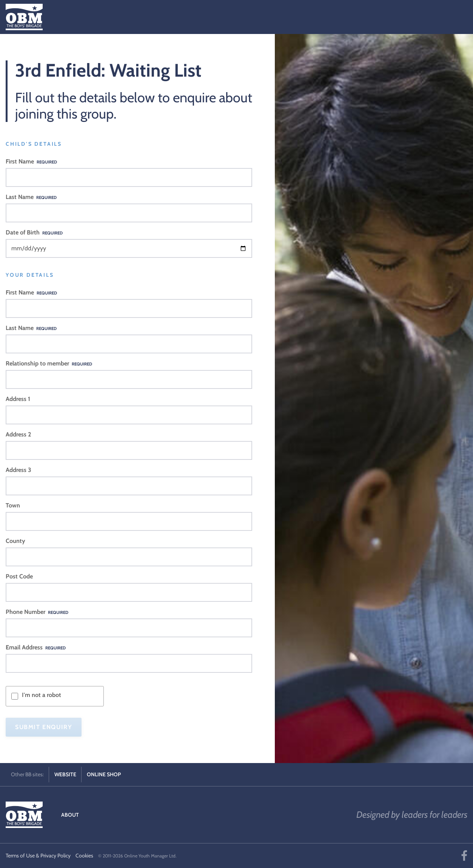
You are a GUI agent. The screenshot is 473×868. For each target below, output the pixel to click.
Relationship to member (49, 363)
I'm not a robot (42, 695)
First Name (31, 161)
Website (65, 774)
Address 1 (18, 399)
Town (13, 505)
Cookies (84, 856)
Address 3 (18, 470)
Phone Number (37, 612)
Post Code (19, 576)
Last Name (31, 197)
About (70, 815)
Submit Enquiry (44, 727)
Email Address (36, 647)
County (15, 541)
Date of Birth (34, 232)
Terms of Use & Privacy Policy (38, 856)
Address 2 (18, 434)
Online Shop (104, 774)
